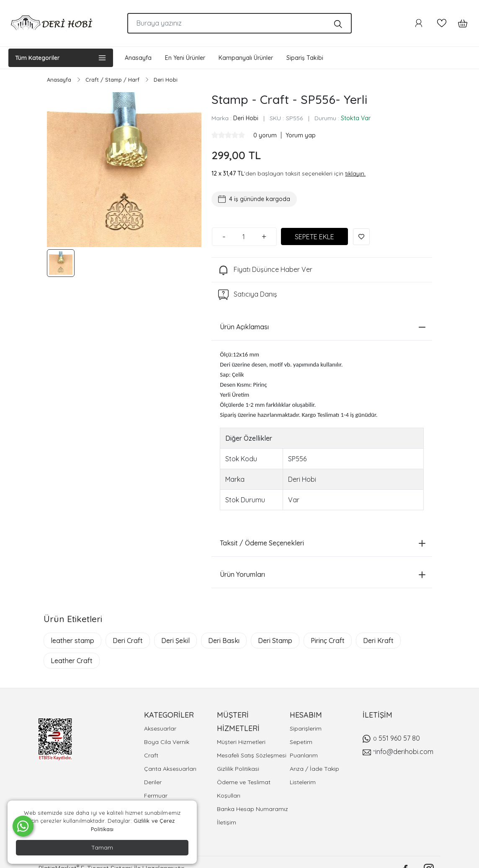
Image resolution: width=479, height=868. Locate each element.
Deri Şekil (175, 641)
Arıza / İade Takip (314, 769)
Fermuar (156, 796)
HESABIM (306, 715)
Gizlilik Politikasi (238, 769)
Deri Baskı (224, 641)
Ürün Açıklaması (323, 327)
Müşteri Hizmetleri (241, 742)
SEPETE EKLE (314, 237)
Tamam (102, 847)
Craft (151, 755)
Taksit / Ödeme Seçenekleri (323, 543)
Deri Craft (128, 641)
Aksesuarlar (160, 728)
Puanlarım (304, 755)
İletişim (227, 822)
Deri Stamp (275, 641)
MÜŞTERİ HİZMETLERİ (238, 722)
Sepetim (301, 742)
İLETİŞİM (377, 715)
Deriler (153, 782)
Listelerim (303, 782)
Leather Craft (72, 661)
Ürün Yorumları (323, 574)
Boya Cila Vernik (167, 742)
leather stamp (72, 641)
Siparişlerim (306, 728)
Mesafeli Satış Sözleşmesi (252, 755)
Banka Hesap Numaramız (252, 809)
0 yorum (266, 135)
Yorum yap (301, 135)
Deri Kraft (378, 641)
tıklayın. (355, 173)
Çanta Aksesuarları (170, 769)
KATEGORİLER (169, 715)
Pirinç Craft (328, 641)
